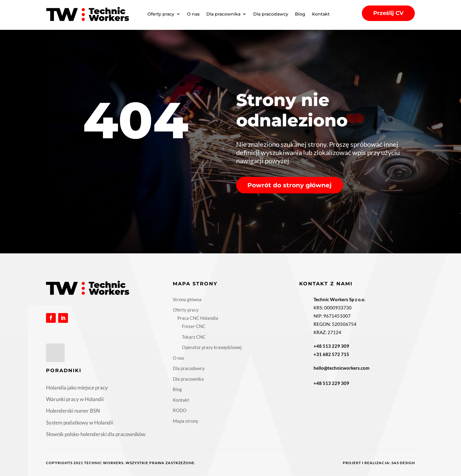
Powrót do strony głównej (289, 185)
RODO (180, 410)
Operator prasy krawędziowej (212, 347)
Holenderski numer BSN (73, 411)
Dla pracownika (223, 14)
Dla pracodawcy (271, 14)
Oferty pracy (161, 14)
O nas (193, 14)
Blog (300, 14)
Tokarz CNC (194, 337)
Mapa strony (186, 421)
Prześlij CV (388, 13)
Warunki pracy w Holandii (75, 399)
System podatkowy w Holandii (80, 423)
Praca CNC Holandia (198, 318)
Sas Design (403, 463)
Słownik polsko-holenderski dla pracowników (96, 434)
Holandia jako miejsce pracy (77, 388)
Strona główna (187, 299)
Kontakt (321, 14)
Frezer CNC (194, 326)
